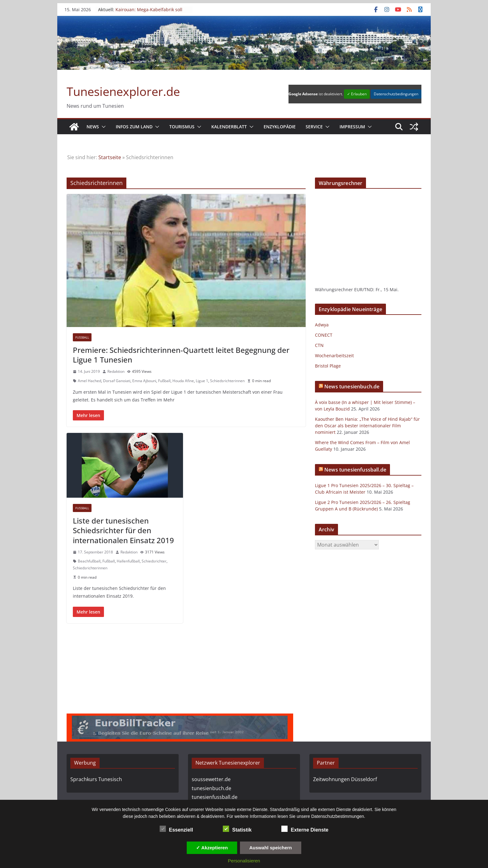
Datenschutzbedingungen (396, 94)
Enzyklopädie (280, 127)
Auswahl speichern (271, 848)
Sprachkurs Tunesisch (96, 779)
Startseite (110, 157)
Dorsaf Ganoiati (117, 381)
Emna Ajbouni (144, 381)
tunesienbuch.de (211, 788)
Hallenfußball (128, 561)
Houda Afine (183, 381)
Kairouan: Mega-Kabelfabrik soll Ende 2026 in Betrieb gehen (149, 12)
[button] (102, 127)
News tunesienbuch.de (352, 387)
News (93, 127)
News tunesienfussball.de (355, 470)
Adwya (322, 325)
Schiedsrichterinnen (227, 381)
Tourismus (182, 127)
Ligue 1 (202, 381)
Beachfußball (89, 561)
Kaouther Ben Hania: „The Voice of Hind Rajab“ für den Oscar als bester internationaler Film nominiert (367, 426)
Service (314, 127)
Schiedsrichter (154, 561)
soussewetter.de (211, 779)
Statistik (237, 829)
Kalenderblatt (229, 127)
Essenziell (176, 829)
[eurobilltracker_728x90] (180, 718)
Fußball (82, 337)
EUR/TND (364, 289)
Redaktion (116, 371)
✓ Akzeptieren (212, 848)
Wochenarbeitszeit (334, 356)
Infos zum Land (134, 127)
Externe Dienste (305, 829)
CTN (319, 345)
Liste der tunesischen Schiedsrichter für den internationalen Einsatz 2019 (123, 530)
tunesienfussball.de (215, 797)
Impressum (352, 127)
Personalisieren (244, 861)
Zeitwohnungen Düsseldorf (345, 779)
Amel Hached (89, 381)
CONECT (324, 335)
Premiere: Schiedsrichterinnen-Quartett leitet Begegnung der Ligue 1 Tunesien (181, 355)
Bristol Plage (328, 366)
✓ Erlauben (357, 94)
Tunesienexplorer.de (123, 91)
